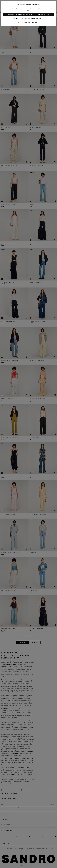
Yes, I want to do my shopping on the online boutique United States (29, 15)
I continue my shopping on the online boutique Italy (28, 19)
